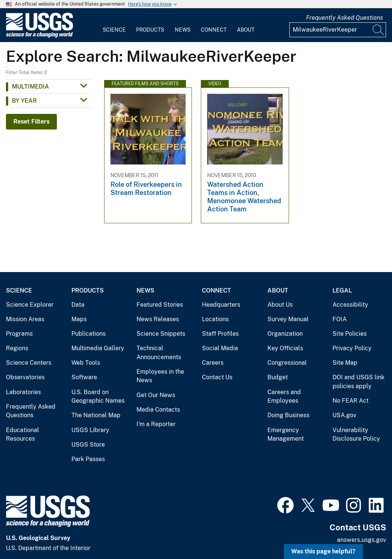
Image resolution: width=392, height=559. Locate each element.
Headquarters (221, 305)
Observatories (25, 377)
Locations (215, 319)
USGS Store (88, 445)
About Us (280, 305)
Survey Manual (288, 319)
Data (78, 305)
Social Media (220, 348)
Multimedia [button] (30, 87)
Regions (17, 348)
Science (114, 30)
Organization (285, 334)
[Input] (338, 30)
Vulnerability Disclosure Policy (356, 435)
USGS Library (90, 430)
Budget (278, 377)
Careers (213, 363)
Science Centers (29, 363)
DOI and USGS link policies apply (359, 382)
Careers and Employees (284, 397)
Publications (89, 334)
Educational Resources (23, 435)
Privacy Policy (352, 348)
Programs (19, 334)
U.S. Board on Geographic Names (98, 397)
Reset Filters (31, 122)
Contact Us (217, 377)
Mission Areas (25, 319)
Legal (342, 290)
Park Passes (88, 459)
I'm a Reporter (156, 424)
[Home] (39, 36)
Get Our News (156, 395)
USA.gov (344, 415)
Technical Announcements (159, 353)
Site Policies (350, 334)
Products (150, 30)
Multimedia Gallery (98, 348)
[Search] (379, 30)
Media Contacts (158, 410)
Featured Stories (160, 305)
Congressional (287, 363)
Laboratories (23, 392)
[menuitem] (114, 25)
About (246, 30)
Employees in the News (160, 376)
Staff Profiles (220, 334)
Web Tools (86, 363)
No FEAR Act (351, 401)
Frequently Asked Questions (345, 18)
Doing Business (288, 415)
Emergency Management (286, 435)
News (183, 30)
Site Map (345, 363)
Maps (79, 319)
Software (84, 377)
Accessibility (350, 305)
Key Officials (285, 348)
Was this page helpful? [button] (323, 551)
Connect (214, 30)
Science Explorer (30, 305)
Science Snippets (161, 334)
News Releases (158, 319)
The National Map (96, 415)
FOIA (340, 319)
